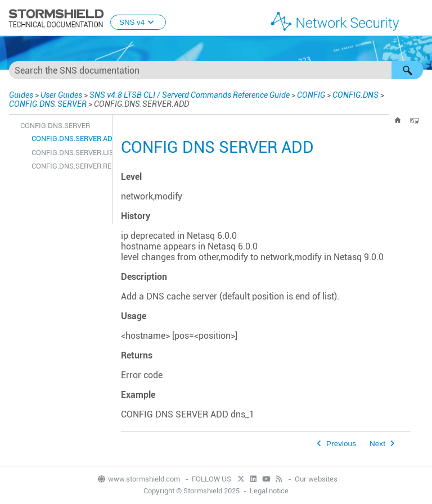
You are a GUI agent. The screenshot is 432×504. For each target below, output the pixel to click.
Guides (21, 95)
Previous (341, 444)
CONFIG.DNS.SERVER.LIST (69, 153)
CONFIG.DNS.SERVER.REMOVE (69, 166)
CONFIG (311, 95)
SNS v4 (138, 22)
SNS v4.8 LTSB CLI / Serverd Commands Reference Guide (190, 95)
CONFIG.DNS (355, 95)
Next (377, 444)
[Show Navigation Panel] (418, 19)
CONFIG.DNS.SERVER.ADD (69, 139)
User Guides (61, 95)
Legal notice (269, 491)
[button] (407, 70)
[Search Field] (216, 70)
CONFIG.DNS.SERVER (48, 104)
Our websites (316, 479)
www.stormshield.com (138, 479)
